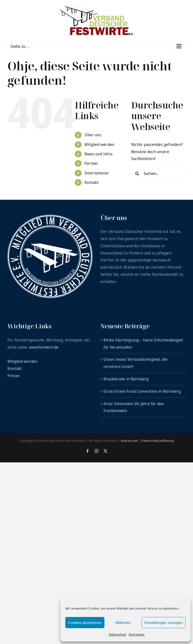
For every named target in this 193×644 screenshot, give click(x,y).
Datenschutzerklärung (158, 441)
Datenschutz (118, 634)
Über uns (93, 135)
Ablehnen (123, 623)
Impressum (137, 634)
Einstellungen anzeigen (164, 623)
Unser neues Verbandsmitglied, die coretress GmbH (135, 363)
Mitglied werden (99, 144)
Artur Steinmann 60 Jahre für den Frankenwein (134, 407)
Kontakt (92, 182)
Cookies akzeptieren (85, 623)
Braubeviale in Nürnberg (126, 379)
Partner (91, 163)
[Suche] (137, 173)
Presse (13, 376)
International (96, 173)
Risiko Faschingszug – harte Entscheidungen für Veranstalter (143, 344)
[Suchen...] (158, 173)
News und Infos (98, 154)
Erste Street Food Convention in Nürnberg (142, 391)
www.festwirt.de (44, 347)
